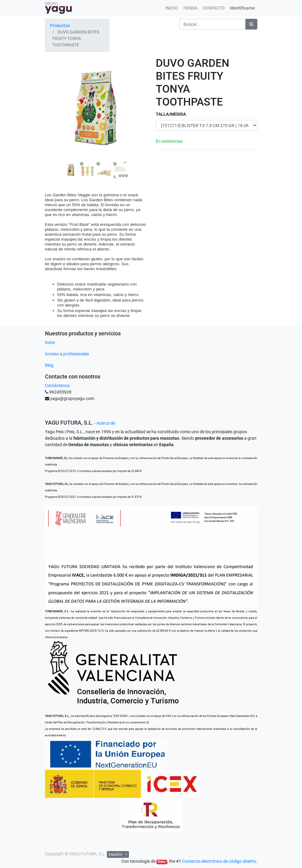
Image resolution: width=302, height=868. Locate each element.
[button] (53, 118)
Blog (49, 365)
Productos (60, 26)
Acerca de (106, 423)
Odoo (162, 862)
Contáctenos (57, 386)
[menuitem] (172, 8)
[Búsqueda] (251, 24)
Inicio (50, 342)
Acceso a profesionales (67, 354)
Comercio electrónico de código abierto (219, 861)
